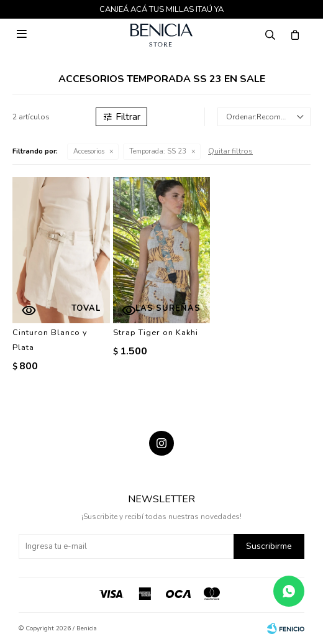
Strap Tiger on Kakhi (156, 333)
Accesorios (89, 151)
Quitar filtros (230, 151)
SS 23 (158, 151)
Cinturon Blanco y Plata (50, 340)
